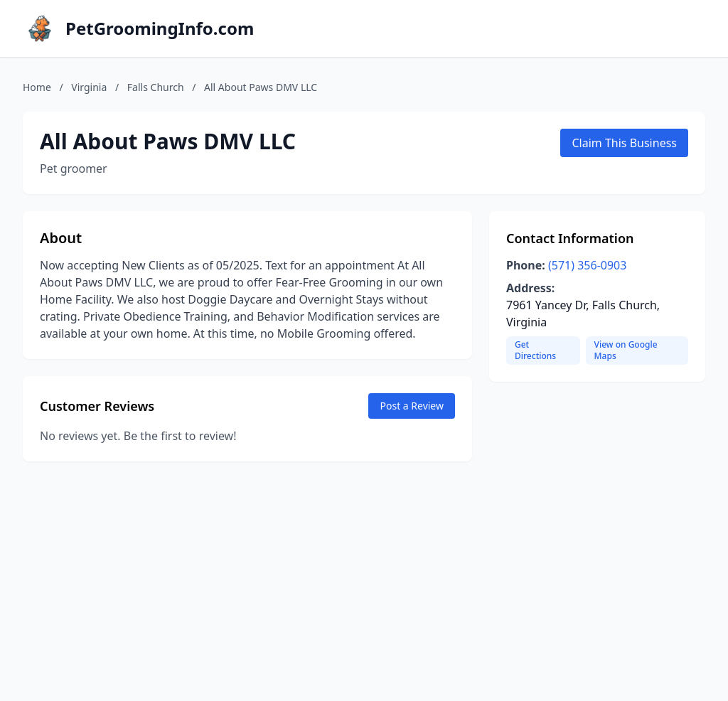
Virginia (89, 87)
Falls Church (156, 87)
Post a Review (412, 406)
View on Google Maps (626, 350)
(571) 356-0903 (587, 265)
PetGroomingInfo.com (160, 28)
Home (37, 87)
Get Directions (535, 350)
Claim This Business (624, 143)
